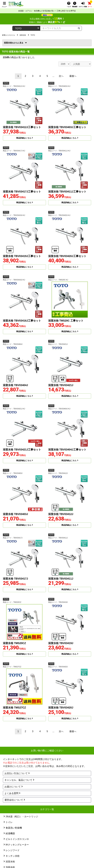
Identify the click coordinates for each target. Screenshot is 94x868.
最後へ (73, 76)
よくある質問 (11, 793)
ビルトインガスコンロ (17, 839)
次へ (61, 76)
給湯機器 (10, 833)
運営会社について (14, 800)
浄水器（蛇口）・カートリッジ (22, 817)
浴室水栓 (14, 43)
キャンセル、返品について (18, 780)
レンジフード (13, 850)
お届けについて (13, 787)
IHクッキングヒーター (17, 845)
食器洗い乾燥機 (14, 828)
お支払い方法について (16, 773)
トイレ (9, 822)
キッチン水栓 (13, 856)
